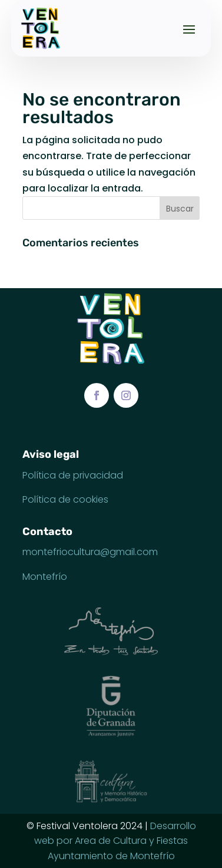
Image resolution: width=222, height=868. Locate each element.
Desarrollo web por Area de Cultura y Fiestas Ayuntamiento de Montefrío (115, 841)
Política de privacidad (73, 475)
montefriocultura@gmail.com (90, 552)
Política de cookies (65, 499)
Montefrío (45, 577)
